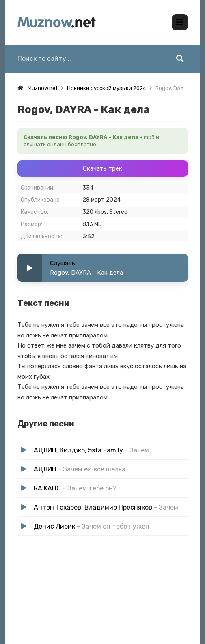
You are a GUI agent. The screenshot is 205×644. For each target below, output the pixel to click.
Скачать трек (102, 168)
